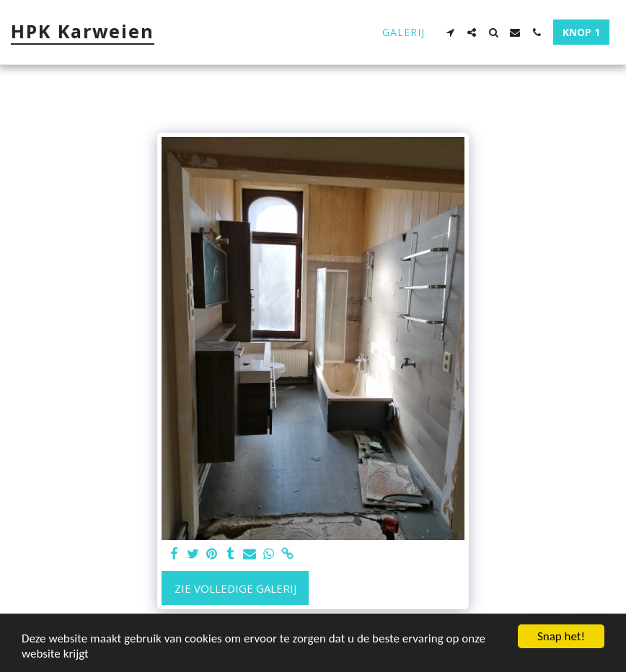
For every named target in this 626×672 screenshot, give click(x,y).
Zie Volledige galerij (235, 588)
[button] (450, 32)
